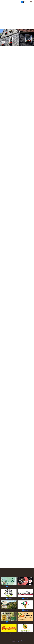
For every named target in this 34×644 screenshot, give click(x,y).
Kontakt (13, 642)
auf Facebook (10, 599)
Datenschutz (18, 642)
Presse (22, 642)
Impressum (22, 640)
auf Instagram (26, 587)
